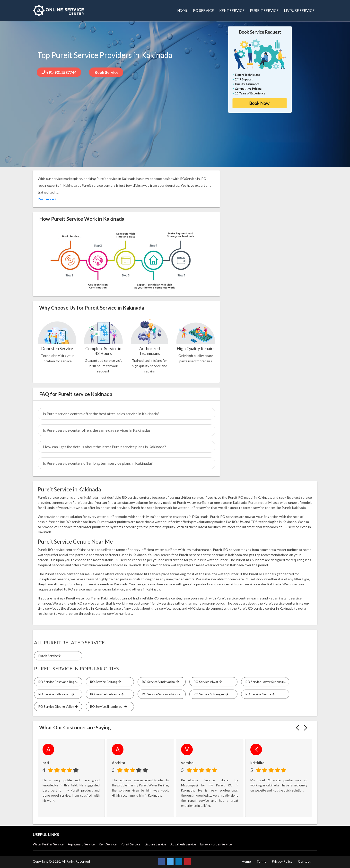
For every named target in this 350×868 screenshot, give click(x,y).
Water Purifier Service (48, 844)
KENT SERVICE (232, 10)
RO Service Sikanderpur (108, 707)
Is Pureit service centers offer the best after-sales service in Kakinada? (101, 414)
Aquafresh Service (183, 844)
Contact (304, 861)
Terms (261, 861)
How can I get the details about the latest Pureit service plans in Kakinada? (105, 447)
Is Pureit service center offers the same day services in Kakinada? (97, 430)
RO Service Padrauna (106, 694)
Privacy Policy (282, 861)
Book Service (106, 72)
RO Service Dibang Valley (57, 707)
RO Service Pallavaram (55, 694)
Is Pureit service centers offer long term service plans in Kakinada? (98, 463)
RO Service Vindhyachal (160, 682)
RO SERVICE (203, 10)
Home (246, 861)
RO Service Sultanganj (210, 694)
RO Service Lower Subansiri (266, 682)
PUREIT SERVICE (264, 10)
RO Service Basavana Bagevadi (60, 682)
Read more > (47, 199)
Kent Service (108, 844)
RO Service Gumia (259, 694)
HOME (183, 10)
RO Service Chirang (105, 682)
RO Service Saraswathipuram (163, 694)
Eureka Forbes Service (216, 844)
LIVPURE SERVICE (299, 10)
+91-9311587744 (59, 72)
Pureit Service (49, 656)
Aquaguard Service (81, 844)
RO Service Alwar (207, 682)
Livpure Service (155, 844)
